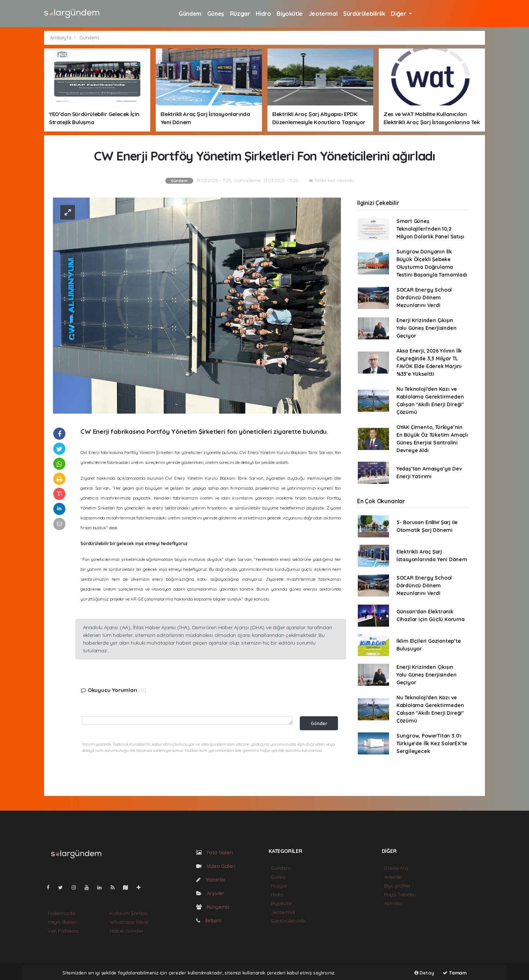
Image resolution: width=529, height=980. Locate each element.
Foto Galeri (215, 853)
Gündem (190, 14)
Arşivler (210, 893)
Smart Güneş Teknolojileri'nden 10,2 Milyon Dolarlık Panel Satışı (430, 229)
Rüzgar (240, 14)
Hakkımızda (62, 913)
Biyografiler (397, 886)
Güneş (216, 14)
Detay (424, 973)
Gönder (319, 723)
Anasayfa (61, 37)
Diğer (399, 14)
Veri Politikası (63, 931)
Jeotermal (323, 14)
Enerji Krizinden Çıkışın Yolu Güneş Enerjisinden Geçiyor (427, 328)
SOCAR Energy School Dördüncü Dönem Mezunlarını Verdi (425, 298)
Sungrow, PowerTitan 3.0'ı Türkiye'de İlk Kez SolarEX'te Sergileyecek (432, 743)
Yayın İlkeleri (62, 922)
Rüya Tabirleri (400, 894)
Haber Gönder (126, 931)
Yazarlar (211, 880)
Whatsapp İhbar (129, 922)
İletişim (209, 920)
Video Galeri (216, 866)
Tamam (455, 973)
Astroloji (393, 903)
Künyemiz (213, 907)
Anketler (393, 877)
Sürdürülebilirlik (364, 14)
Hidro (263, 14)
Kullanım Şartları (129, 913)
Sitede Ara (396, 868)
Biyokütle (289, 14)
